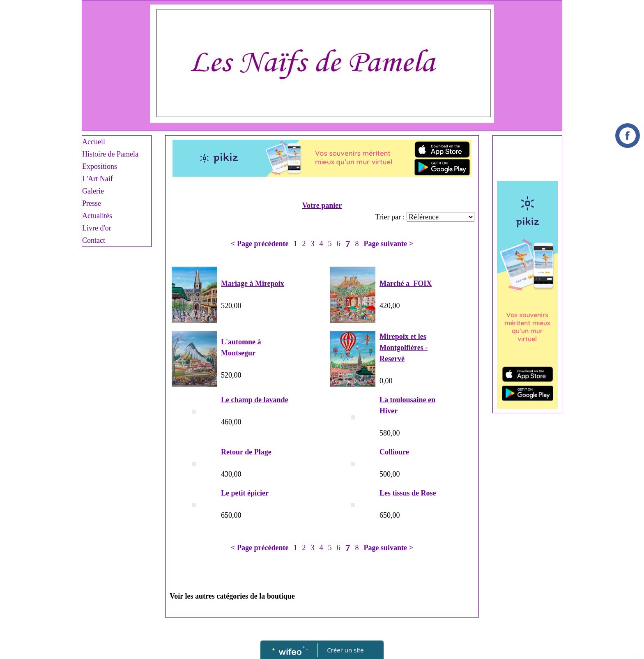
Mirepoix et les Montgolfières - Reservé (404, 348)
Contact (94, 240)
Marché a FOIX (406, 283)
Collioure (394, 452)
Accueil (94, 142)
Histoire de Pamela (110, 154)
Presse (92, 203)
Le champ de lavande (255, 400)
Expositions (100, 166)
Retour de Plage (246, 452)
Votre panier (322, 205)
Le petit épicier (245, 493)
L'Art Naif (98, 179)
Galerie (93, 191)
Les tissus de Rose (408, 493)
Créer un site (346, 650)
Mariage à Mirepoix (253, 283)
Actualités (97, 216)
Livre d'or (97, 228)
